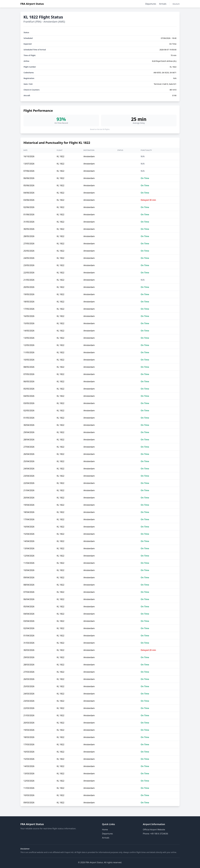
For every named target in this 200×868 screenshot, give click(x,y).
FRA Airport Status (32, 4)
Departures (151, 4)
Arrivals (163, 4)
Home (105, 830)
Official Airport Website (154, 830)
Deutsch (176, 4)
